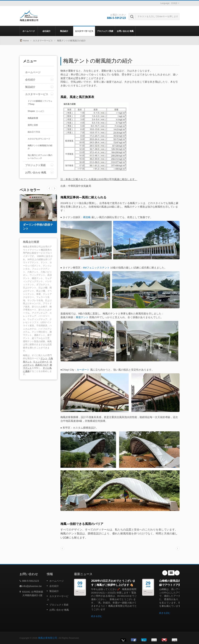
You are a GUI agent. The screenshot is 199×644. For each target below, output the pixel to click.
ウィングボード (41, 362)
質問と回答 (33, 125)
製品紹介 (64, 31)
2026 (80, 593)
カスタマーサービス (84, 31)
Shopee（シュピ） (36, 111)
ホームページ (29, 31)
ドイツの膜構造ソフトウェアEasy (40, 103)
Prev (54, 188)
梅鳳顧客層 (33, 118)
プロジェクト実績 (105, 31)
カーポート (83, 370)
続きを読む (97, 616)
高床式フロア (42, 365)
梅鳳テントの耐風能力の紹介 (71, 41)
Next (49, 188)
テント (44, 358)
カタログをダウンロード (39, 139)
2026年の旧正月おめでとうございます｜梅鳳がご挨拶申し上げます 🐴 (113, 583)
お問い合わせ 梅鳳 (125, 31)
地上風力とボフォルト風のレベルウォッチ (40, 157)
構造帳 (87, 217)
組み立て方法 (34, 132)
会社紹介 (47, 31)
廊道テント (82, 317)
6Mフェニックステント (96, 268)
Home (26, 41)
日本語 (174, 3)
